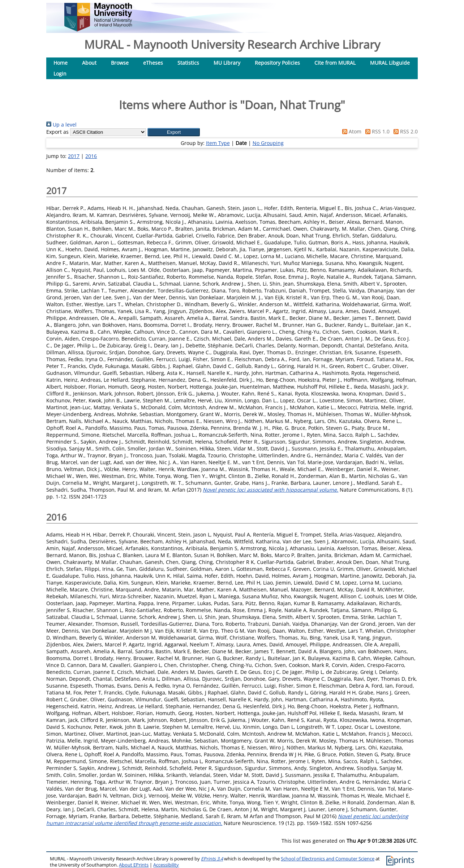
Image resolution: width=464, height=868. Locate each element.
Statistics (188, 63)
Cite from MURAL (335, 63)
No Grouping (268, 143)
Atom (351, 131)
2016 (91, 156)
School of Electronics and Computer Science (328, 859)
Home (61, 63)
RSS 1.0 (376, 131)
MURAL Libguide (390, 63)
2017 (74, 156)
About (89, 63)
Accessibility (166, 865)
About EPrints (134, 865)
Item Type (218, 143)
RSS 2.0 (404, 131)
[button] (174, 132)
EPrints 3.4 (212, 859)
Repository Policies (277, 63)
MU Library (227, 63)
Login (60, 74)
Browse (120, 63)
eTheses (153, 63)
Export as (57, 132)
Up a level (61, 125)
